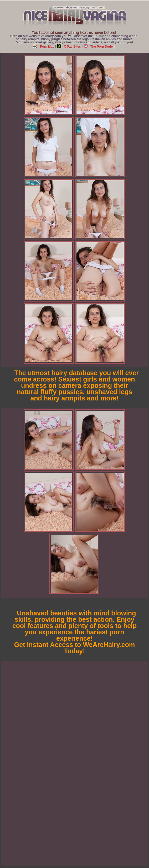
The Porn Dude (98, 47)
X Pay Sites (69, 47)
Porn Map (44, 47)
